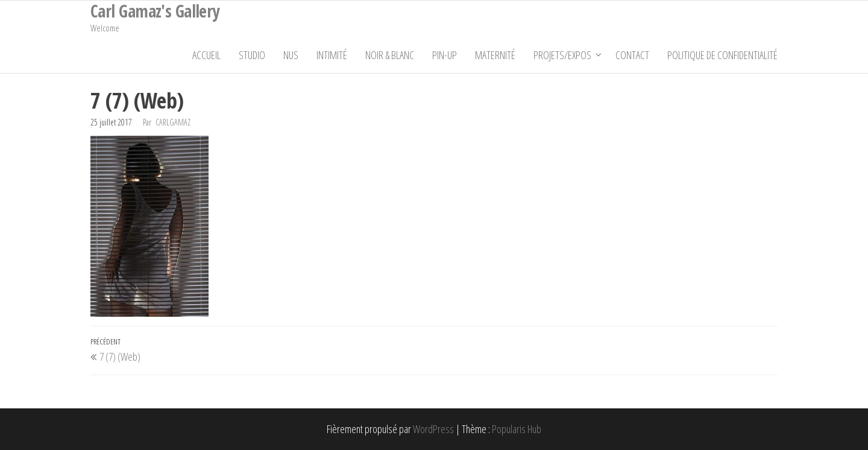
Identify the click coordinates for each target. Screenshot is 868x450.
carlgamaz (173, 122)
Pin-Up (445, 55)
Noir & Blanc (390, 55)
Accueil (206, 55)
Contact (632, 55)
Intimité (332, 55)
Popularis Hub (517, 429)
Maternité (495, 55)
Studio (252, 55)
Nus (291, 55)
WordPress (433, 429)
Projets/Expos (562, 55)
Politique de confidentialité (722, 55)
